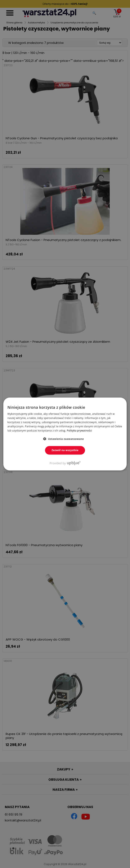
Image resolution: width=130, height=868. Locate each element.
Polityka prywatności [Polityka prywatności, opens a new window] (79, 430)
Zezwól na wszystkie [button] (65, 450)
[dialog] (65, 434)
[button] (65, 439)
